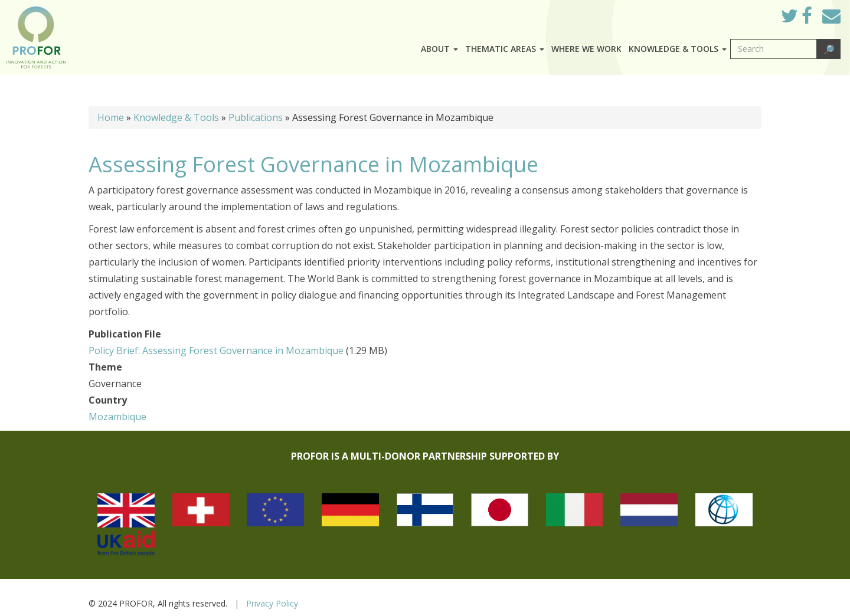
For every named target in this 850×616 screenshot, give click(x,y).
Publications (256, 117)
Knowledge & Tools (176, 117)
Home (111, 117)
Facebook (816, 19)
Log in (755, 13)
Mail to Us (831, 16)
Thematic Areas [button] (505, 49)
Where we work (586, 49)
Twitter (799, 19)
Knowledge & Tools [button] (678, 49)
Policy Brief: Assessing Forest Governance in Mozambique (216, 350)
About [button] (439, 49)
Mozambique (117, 417)
